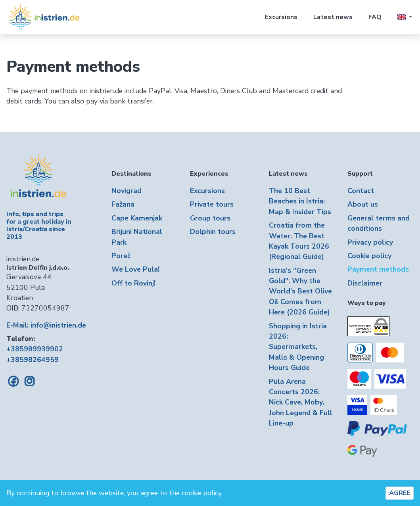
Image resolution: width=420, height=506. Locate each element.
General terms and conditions (379, 223)
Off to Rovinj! (133, 283)
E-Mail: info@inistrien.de (46, 325)
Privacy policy (370, 242)
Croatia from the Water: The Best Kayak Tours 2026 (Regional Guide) (299, 241)
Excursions (281, 17)
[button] (405, 17)
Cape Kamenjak (137, 218)
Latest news (333, 17)
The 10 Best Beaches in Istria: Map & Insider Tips (300, 201)
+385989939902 (35, 349)
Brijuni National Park (137, 237)
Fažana (123, 204)
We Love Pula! (135, 269)
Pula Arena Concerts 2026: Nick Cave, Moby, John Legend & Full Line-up (301, 402)
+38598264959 (33, 360)
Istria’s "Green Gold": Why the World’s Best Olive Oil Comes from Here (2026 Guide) (300, 291)
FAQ (375, 17)
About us (363, 204)
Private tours (212, 204)
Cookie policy (369, 256)
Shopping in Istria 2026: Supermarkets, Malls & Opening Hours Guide (298, 347)
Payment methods (378, 269)
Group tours (210, 218)
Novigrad (127, 191)
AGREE (400, 493)
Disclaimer (365, 283)
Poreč (121, 256)
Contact (361, 191)
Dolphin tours (213, 232)
